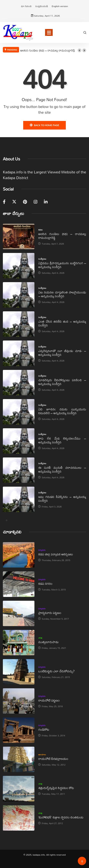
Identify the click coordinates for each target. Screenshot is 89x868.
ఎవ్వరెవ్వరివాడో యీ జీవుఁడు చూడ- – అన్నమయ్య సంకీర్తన (62, 353)
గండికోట (44, 729)
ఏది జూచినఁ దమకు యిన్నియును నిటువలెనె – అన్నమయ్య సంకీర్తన (62, 411)
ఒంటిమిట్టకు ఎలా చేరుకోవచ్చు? (56, 671)
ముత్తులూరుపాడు (48, 642)
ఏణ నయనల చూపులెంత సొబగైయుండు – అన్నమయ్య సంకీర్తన (62, 294)
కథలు (40, 230)
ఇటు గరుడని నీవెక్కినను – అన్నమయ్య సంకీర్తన (62, 499)
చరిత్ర (40, 638)
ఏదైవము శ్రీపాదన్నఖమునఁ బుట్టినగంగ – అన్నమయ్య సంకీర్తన (62, 265)
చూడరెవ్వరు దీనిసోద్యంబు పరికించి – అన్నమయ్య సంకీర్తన (62, 382)
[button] (79, 50)
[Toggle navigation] (49, 32)
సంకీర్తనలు (42, 259)
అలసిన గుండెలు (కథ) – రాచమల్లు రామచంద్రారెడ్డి (48, 50)
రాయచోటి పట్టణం (49, 700)
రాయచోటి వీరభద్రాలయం (53, 759)
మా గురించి (26, 6)
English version (60, 6)
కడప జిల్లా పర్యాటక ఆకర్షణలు (56, 554)
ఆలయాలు (42, 754)
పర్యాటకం (42, 550)
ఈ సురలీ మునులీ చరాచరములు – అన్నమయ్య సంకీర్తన (62, 469)
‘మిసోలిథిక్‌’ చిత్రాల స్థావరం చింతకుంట (61, 817)
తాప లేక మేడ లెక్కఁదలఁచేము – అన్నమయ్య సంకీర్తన (62, 440)
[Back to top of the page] (82, 862)
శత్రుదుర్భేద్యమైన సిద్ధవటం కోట (56, 788)
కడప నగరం (45, 583)
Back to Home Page (44, 125)
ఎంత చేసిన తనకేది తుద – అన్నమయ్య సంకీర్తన (62, 323)
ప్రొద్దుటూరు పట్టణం (50, 613)
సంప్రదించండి (42, 6)
